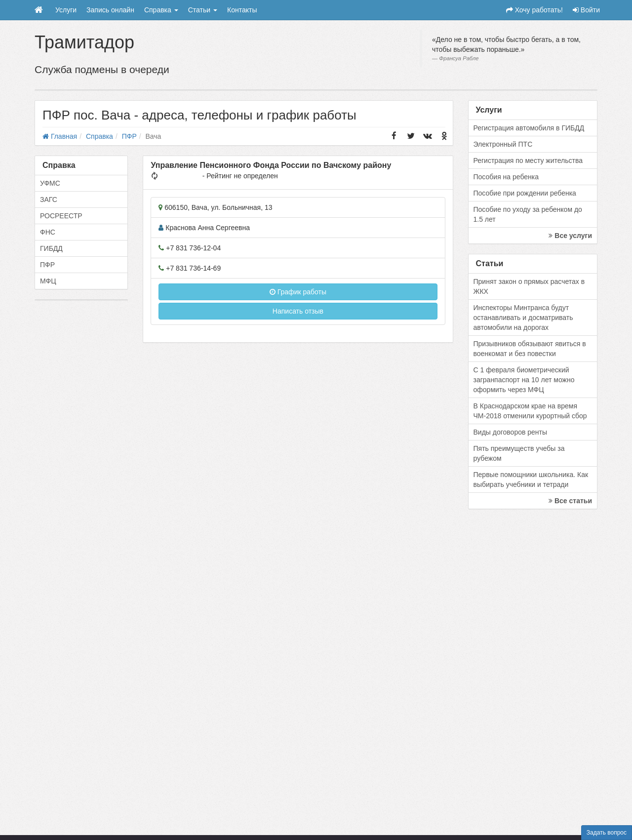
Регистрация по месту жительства (528, 160)
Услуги (66, 10)
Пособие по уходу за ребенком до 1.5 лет (528, 214)
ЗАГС (49, 200)
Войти (586, 10)
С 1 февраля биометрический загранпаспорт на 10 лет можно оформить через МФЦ (524, 380)
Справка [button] (161, 10)
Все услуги (570, 236)
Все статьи (570, 501)
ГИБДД (51, 248)
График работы (298, 292)
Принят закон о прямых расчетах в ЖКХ (529, 286)
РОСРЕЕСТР (61, 216)
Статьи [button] (203, 10)
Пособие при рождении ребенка (525, 193)
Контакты (242, 10)
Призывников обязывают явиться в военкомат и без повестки (530, 349)
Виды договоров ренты (511, 432)
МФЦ (48, 281)
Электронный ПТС (503, 144)
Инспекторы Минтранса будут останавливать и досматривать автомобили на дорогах (523, 318)
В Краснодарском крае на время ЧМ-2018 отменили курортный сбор (530, 411)
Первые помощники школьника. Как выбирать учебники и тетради (531, 480)
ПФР (47, 265)
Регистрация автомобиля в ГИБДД (529, 128)
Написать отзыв (298, 311)
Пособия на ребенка (506, 177)
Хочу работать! (534, 10)
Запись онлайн (110, 10)
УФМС (50, 183)
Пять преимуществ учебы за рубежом (519, 453)
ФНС (48, 232)
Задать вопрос (607, 833)
